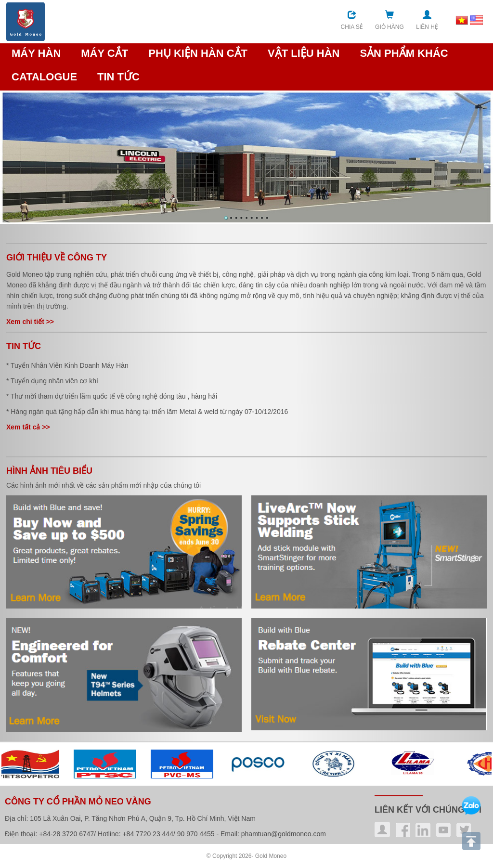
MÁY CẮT (104, 53)
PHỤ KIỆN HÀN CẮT (198, 53)
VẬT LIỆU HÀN (304, 53)
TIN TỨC (118, 77)
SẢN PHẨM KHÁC (404, 53)
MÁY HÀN (36, 53)
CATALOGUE (44, 77)
